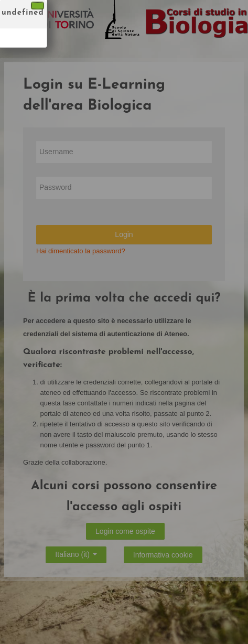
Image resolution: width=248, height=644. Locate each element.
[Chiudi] (37, 6)
